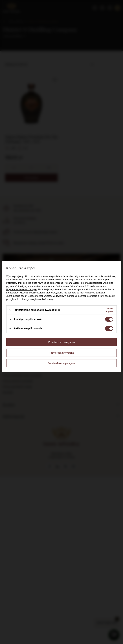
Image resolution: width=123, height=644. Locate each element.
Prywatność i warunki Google (21, 289)
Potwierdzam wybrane (61, 353)
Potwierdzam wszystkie (62, 342)
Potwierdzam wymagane (61, 363)
